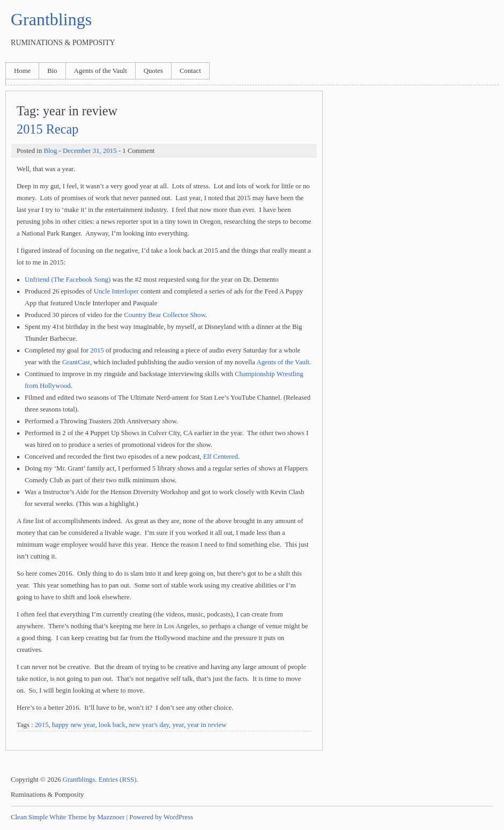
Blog (50, 151)
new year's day (149, 725)
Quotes (153, 71)
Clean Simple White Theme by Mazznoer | (69, 817)
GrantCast (76, 362)
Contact (190, 71)
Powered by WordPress (161, 817)
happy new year (74, 725)
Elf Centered (221, 457)
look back (112, 725)
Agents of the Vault (101, 71)
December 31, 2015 (90, 151)
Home (22, 71)
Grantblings (51, 19)
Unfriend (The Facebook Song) (68, 280)
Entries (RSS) (118, 780)
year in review (207, 725)
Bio (52, 71)
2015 (97, 350)
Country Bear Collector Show (165, 315)
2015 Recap (47, 129)
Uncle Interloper (116, 291)
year (178, 725)
